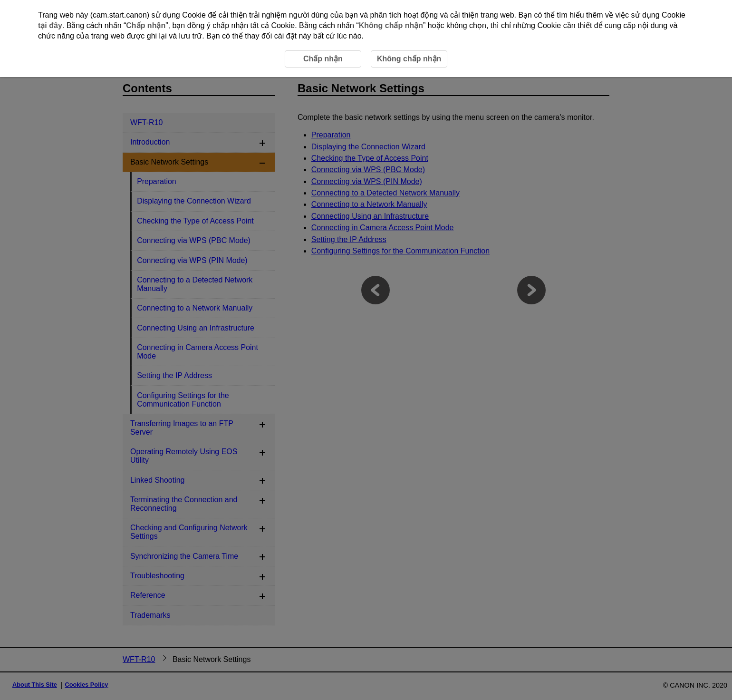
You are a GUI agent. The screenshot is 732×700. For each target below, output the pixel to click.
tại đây (50, 25)
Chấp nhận (146, 25)
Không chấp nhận (391, 25)
